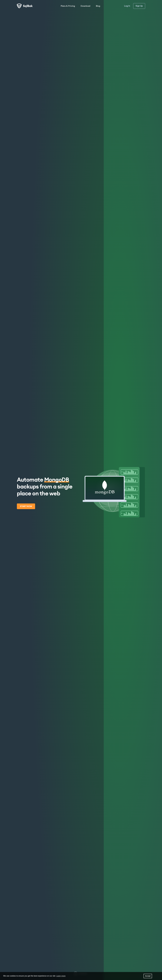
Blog (98, 6)
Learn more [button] (61, 976)
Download (85, 6)
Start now (26, 506)
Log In (127, 6)
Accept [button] (148, 976)
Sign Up (139, 6)
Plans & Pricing (68, 6)
